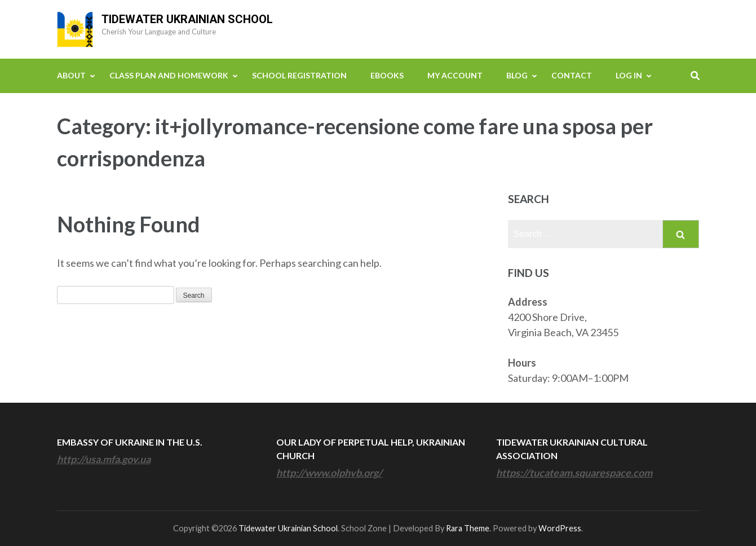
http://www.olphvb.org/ (329, 473)
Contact (572, 75)
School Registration (299, 75)
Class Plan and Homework (169, 75)
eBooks (387, 75)
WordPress (560, 528)
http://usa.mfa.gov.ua (104, 459)
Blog (517, 75)
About (71, 75)
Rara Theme (468, 528)
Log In (629, 75)
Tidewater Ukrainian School (187, 19)
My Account (455, 75)
